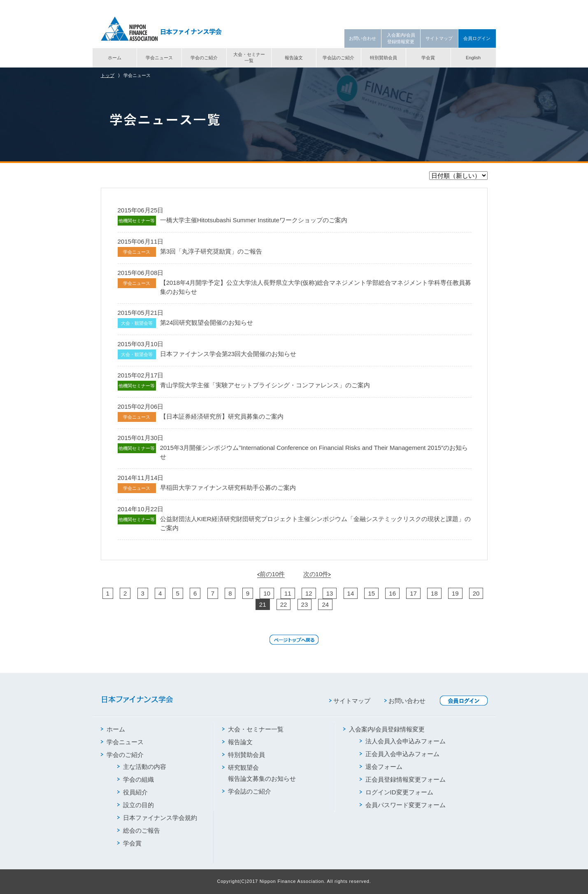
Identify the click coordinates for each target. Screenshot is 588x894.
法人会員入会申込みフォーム (403, 741)
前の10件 (271, 574)
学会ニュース (159, 58)
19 (455, 593)
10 (267, 593)
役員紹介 (132, 792)
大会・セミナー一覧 (249, 57)
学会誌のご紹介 (338, 58)
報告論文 (294, 58)
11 (288, 593)
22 (284, 604)
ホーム (115, 58)
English (473, 58)
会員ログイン (477, 38)
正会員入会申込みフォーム (400, 754)
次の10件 (317, 574)
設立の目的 (136, 805)
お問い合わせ (363, 38)
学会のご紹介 (204, 58)
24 (325, 604)
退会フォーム (381, 767)
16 (392, 593)
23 (305, 604)
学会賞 (428, 58)
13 (330, 593)
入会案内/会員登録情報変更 (401, 38)
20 (476, 593)
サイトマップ (439, 38)
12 (309, 593)
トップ (108, 75)
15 (371, 593)
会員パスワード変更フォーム (403, 805)
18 (434, 593)
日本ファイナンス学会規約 (157, 818)
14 (351, 593)
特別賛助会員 (383, 58)
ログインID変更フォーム (396, 792)
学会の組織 (136, 779)
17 (413, 593)
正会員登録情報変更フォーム (403, 779)
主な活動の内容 (142, 767)
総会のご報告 (139, 830)
